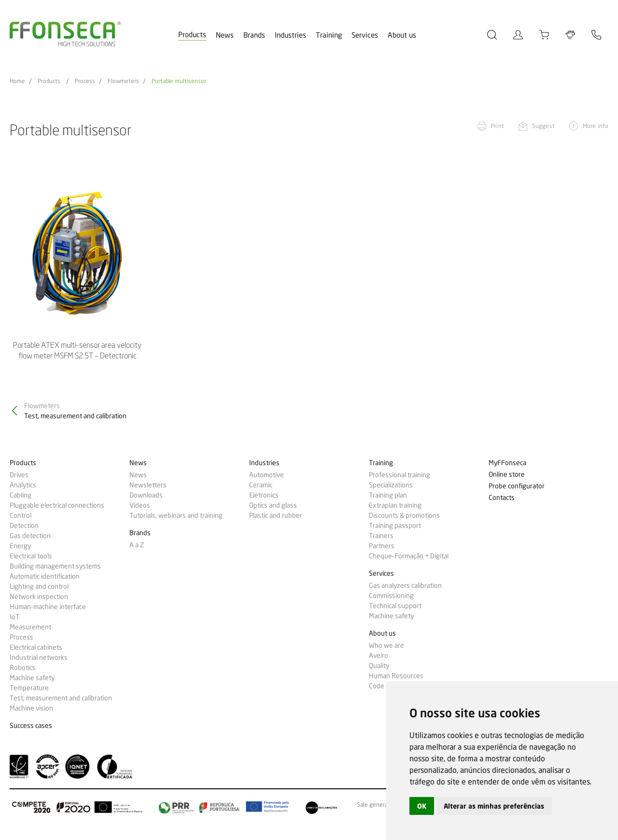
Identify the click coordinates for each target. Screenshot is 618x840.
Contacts (502, 498)
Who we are (386, 645)
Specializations (391, 485)
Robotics (23, 668)
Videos (140, 505)
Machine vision (31, 708)
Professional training (400, 475)
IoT (14, 617)
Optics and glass (273, 505)
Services (365, 35)
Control (21, 515)
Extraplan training (395, 505)
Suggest (543, 126)
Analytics (23, 485)
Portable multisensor (179, 81)
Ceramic (261, 485)
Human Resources (396, 676)
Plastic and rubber (276, 515)
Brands (254, 35)
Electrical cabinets (36, 647)
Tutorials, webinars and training (176, 515)
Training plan (388, 495)
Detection (24, 526)
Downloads (146, 495)
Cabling (21, 495)
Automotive (267, 475)
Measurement (30, 627)
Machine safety (32, 678)
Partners (382, 546)
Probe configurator (517, 486)
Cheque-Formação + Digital (409, 556)
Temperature (29, 688)
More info (596, 126)
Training (329, 35)
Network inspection (39, 597)
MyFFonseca (507, 463)
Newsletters (148, 485)
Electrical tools (31, 556)
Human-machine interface (48, 607)
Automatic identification (45, 576)
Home (17, 81)
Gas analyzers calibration (405, 585)
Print (498, 126)
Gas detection (30, 536)
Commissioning (391, 596)
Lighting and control (39, 586)
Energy (20, 546)
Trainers (381, 536)
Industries (290, 35)
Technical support (395, 606)
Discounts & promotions (404, 515)
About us (402, 35)
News (225, 35)
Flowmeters (123, 81)
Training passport (395, 526)
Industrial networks (39, 657)
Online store (507, 475)
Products (192, 35)
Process (85, 81)
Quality (379, 666)
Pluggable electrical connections (57, 505)
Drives (19, 475)
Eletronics (264, 495)
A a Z (137, 545)
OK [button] (422, 806)
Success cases (31, 726)
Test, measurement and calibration (61, 698)
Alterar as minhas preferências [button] (494, 806)
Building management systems (55, 566)
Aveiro (379, 655)
